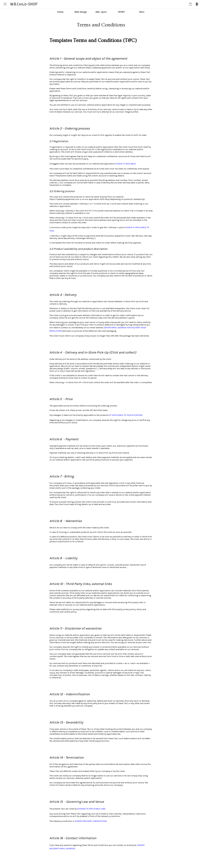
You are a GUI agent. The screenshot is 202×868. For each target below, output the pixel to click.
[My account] (197, 4)
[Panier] (190, 4)
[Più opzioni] (142, 12)
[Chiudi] (5, 4)
